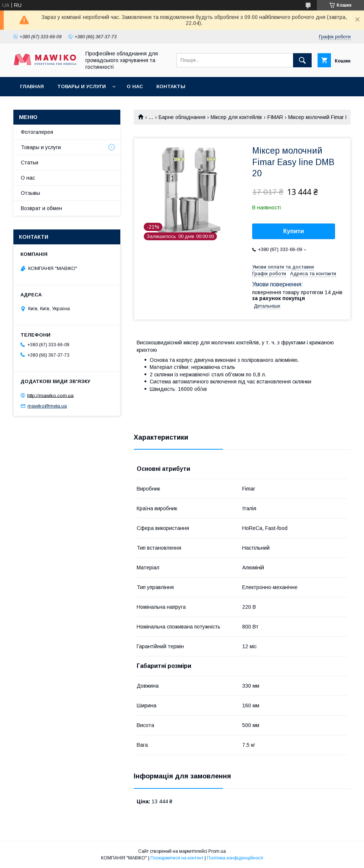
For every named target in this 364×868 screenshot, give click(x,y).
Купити (294, 231)
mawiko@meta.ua (47, 406)
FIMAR (275, 117)
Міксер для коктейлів (236, 117)
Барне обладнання (182, 117)
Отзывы (30, 193)
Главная (32, 86)
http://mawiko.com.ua (50, 395)
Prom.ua (217, 851)
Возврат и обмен (41, 208)
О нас (135, 86)
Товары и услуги (82, 86)
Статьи (30, 163)
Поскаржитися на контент (177, 858)
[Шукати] (302, 60)
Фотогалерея (37, 132)
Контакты (171, 86)
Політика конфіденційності (235, 858)
